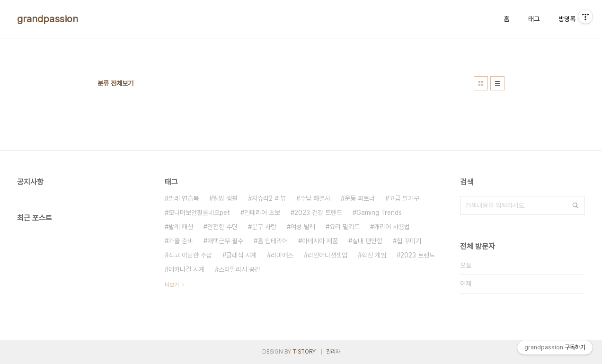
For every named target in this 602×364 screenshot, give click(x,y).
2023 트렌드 (418, 255)
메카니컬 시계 (186, 269)
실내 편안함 (367, 241)
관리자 (333, 352)
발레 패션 (181, 227)
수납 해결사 (315, 198)
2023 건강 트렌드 (318, 213)
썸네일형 (481, 83)
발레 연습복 (184, 198)
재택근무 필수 (225, 241)
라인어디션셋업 (328, 255)
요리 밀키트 (345, 227)
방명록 (567, 19)
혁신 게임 (374, 255)
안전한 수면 (222, 227)
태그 (534, 19)
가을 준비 (181, 241)
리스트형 (497, 83)
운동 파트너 (360, 198)
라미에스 (282, 255)
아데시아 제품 (320, 241)
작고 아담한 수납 (190, 255)
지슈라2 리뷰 (269, 198)
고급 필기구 (404, 198)
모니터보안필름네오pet (199, 213)
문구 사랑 (264, 227)
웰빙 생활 (225, 198)
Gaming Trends (379, 213)
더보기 (172, 285)
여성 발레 (303, 227)
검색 (575, 205)
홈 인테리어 (273, 241)
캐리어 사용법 (392, 227)
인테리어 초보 (262, 213)
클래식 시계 (241, 255)
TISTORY (304, 352)
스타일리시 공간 (239, 269)
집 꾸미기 (409, 241)
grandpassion (48, 19)
